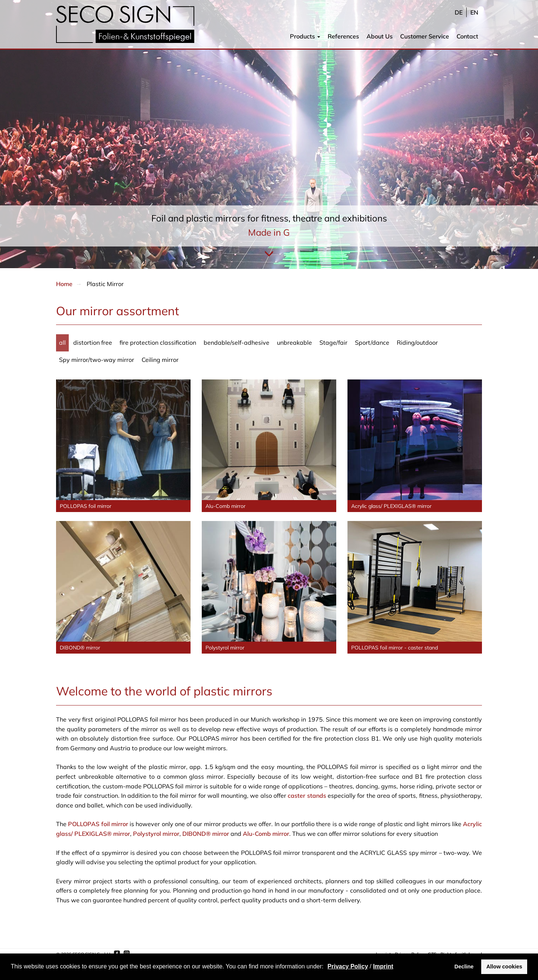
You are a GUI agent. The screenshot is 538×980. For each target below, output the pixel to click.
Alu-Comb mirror (266, 834)
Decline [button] (464, 967)
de (459, 12)
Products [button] (305, 36)
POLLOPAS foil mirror (98, 824)
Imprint (383, 966)
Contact (467, 36)
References (343, 36)
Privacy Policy (348, 966)
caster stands (307, 796)
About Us (380, 36)
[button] (326, 967)
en (474, 12)
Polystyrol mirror (156, 834)
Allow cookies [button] (504, 967)
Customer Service (425, 36)
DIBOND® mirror (206, 834)
